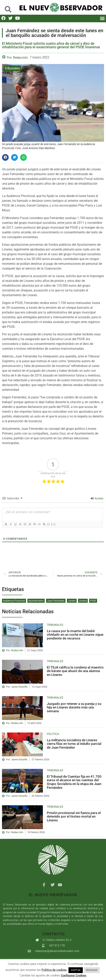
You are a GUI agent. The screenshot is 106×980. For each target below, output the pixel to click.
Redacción (20, 58)
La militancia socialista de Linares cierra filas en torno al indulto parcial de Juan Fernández (74, 744)
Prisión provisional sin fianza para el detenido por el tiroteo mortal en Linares (74, 817)
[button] (8, 7)
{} (49, 524)
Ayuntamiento (36, 601)
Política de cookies (54, 970)
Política (53, 734)
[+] (53, 524)
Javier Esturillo (19, 687)
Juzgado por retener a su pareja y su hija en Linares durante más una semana (74, 707)
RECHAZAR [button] (92, 970)
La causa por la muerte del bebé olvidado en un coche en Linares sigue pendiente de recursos (75, 635)
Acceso (97, 498)
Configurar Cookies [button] (74, 975)
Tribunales (12, 68)
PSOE (93, 601)
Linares (83, 601)
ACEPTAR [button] (76, 970)
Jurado (72, 601)
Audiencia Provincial (14, 601)
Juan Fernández (56, 601)
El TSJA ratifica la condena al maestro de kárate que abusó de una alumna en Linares (75, 671)
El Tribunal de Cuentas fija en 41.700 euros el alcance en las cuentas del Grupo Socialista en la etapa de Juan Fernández (74, 782)
